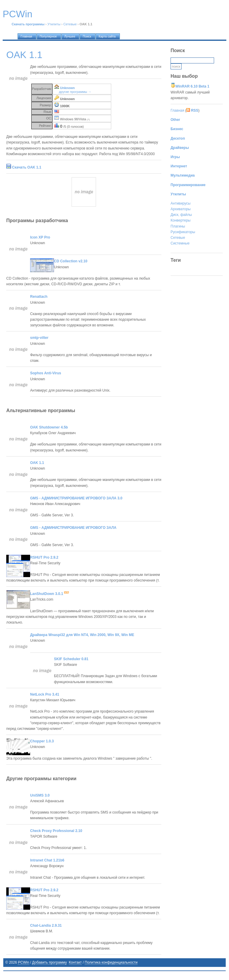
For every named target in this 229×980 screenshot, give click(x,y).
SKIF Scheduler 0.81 (71, 659)
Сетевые (70, 24)
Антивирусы (181, 203)
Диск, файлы (181, 215)
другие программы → (75, 92)
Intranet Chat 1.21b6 (47, 860)
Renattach (39, 297)
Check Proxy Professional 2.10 (56, 831)
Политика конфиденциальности (111, 962)
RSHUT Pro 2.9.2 (44, 557)
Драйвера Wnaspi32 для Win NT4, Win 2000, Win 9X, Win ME (82, 635)
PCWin (23, 962)
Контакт (75, 962)
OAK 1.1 (37, 463)
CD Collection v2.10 (71, 261)
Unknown (67, 88)
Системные (180, 243)
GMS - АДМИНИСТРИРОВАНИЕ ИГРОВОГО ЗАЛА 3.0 (76, 498)
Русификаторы (183, 232)
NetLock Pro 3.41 (45, 694)
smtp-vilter (39, 338)
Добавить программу (50, 962)
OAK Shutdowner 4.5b (49, 427)
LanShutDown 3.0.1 (49, 594)
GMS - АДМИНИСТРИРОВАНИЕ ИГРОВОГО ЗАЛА (73, 528)
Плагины (178, 226)
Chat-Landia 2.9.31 (46, 926)
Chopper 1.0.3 (42, 741)
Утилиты (54, 24)
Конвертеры (181, 220)
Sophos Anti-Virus (46, 373)
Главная (177, 110)
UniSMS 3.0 (40, 795)
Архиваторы (181, 209)
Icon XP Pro (40, 237)
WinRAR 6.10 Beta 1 (192, 86)
